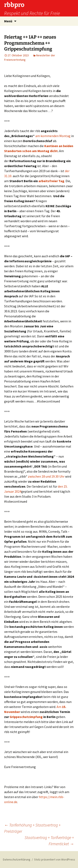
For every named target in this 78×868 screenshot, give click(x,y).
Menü (8, 21)
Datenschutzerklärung (17, 859)
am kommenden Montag (53, 136)
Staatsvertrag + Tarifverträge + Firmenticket (49, 841)
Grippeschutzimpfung (26, 717)
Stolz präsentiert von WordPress (55, 859)
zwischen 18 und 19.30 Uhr (46, 476)
